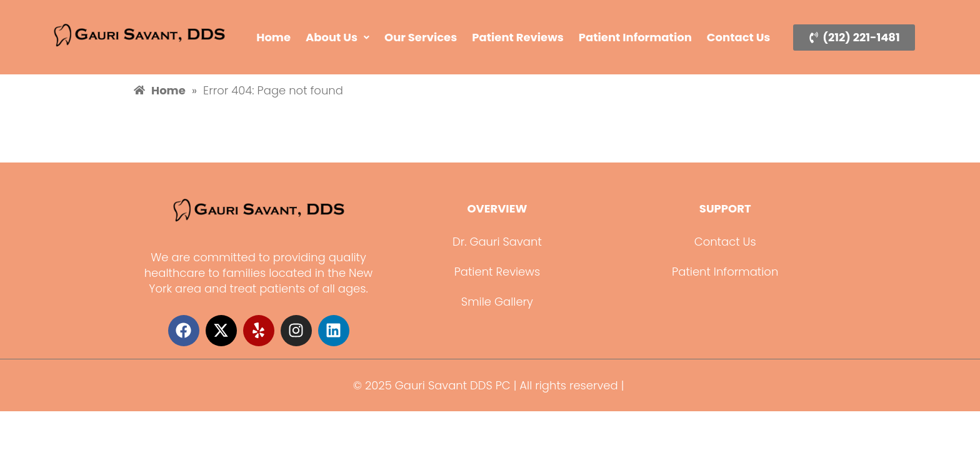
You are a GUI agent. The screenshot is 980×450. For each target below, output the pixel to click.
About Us (337, 37)
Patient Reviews (518, 37)
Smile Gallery (497, 302)
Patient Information (635, 37)
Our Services (421, 37)
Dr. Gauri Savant (497, 242)
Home (273, 37)
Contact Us (739, 37)
